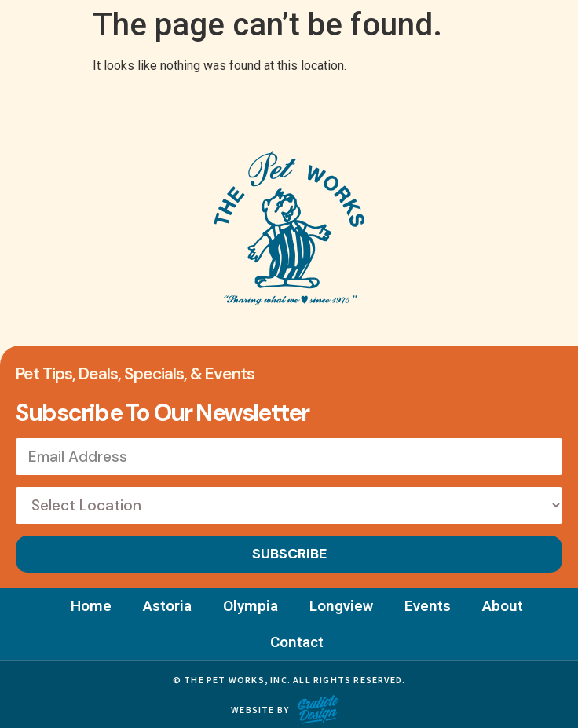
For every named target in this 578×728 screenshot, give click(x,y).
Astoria (167, 606)
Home (91, 606)
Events (428, 606)
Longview (341, 606)
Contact (297, 642)
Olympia (251, 606)
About (503, 606)
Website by (260, 710)
